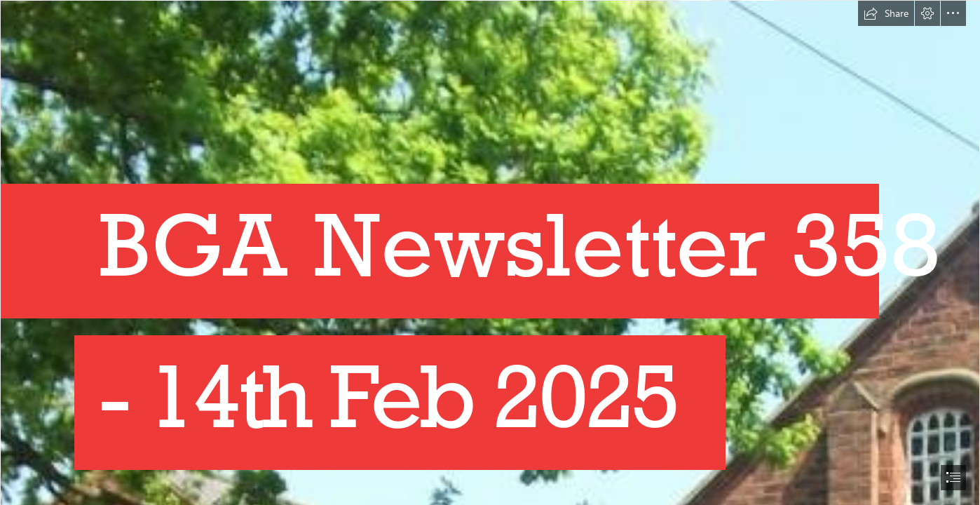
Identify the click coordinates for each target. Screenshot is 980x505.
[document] (490, 252)
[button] (886, 13)
